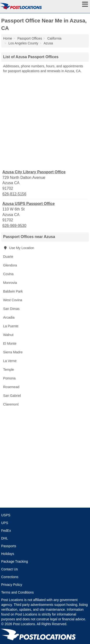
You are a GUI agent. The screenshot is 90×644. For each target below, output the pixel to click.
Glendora (10, 265)
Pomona (9, 378)
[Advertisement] (45, 121)
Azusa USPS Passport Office (29, 204)
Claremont (11, 404)
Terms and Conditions (17, 592)
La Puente (11, 326)
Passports (9, 546)
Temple (9, 370)
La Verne (10, 361)
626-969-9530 (14, 226)
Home (8, 38)
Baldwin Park (13, 291)
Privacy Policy (12, 585)
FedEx (6, 531)
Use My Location (19, 248)
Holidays (8, 554)
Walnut (8, 335)
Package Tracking (15, 561)
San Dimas (11, 309)
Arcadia (9, 317)
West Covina (13, 300)
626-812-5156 (14, 194)
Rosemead (11, 387)
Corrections (10, 577)
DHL (5, 538)
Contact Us (9, 569)
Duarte (8, 257)
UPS (5, 523)
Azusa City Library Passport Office (34, 172)
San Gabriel (12, 396)
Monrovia (10, 283)
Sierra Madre (13, 352)
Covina (8, 274)
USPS (6, 515)
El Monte (10, 343)
